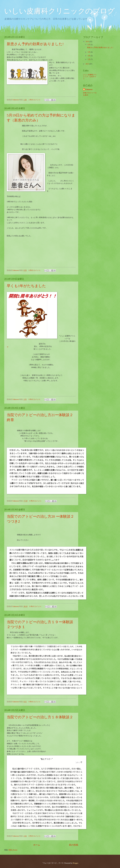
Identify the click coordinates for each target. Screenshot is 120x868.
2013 (87, 64)
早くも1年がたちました (26, 286)
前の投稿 (74, 845)
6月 (89, 45)
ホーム (37, 845)
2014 (87, 42)
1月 (89, 59)
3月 (89, 56)
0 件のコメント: (35, 270)
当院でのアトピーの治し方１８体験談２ (40, 717)
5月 (89, 52)
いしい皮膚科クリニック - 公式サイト (90, 77)
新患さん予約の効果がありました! (35, 44)
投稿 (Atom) (13, 850)
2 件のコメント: (35, 100)
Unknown (89, 90)
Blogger (75, 863)
